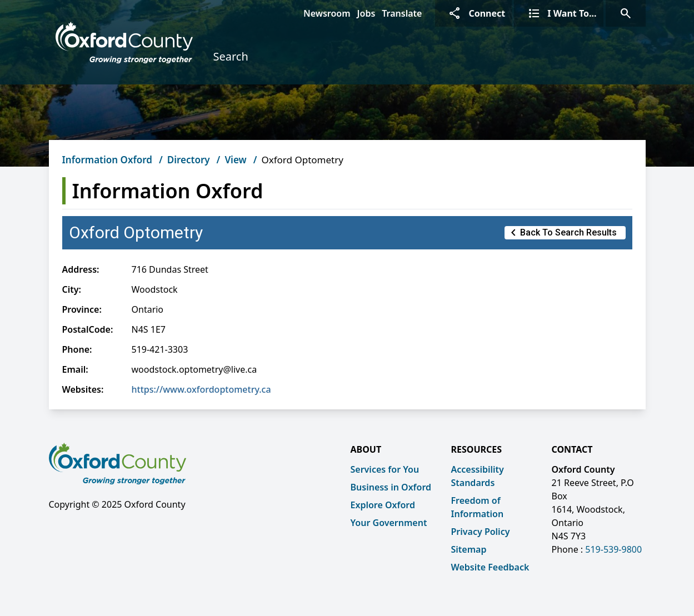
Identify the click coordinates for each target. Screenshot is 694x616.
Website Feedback (490, 567)
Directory (189, 160)
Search (230, 56)
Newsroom (327, 13)
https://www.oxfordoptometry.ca (201, 389)
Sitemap (469, 549)
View (235, 160)
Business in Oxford (391, 487)
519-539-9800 (613, 549)
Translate (402, 13)
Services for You (385, 469)
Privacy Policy (481, 532)
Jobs (366, 13)
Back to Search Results (562, 233)
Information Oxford (107, 160)
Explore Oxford (383, 505)
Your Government (389, 523)
